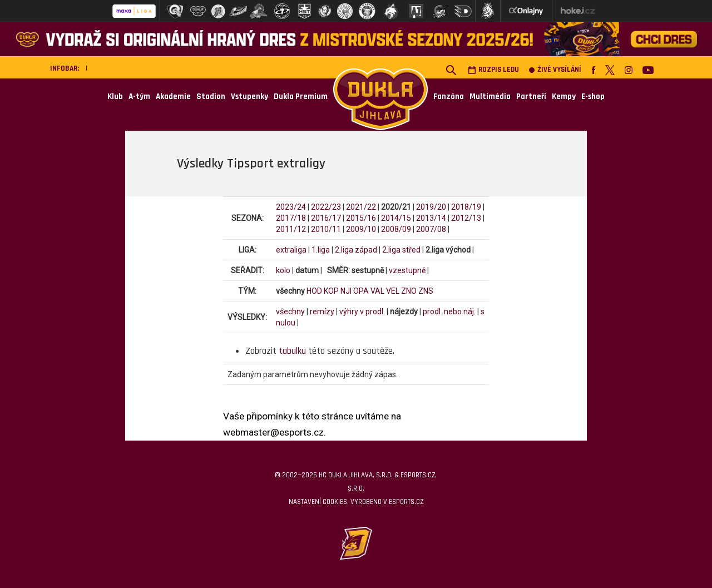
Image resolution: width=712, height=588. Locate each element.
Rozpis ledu (493, 70)
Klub (115, 97)
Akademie (173, 97)
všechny (290, 312)
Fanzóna (449, 97)
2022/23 (326, 207)
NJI (346, 291)
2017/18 (291, 218)
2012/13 (466, 218)
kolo (283, 270)
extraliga (291, 250)
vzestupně (407, 270)
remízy (322, 312)
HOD (314, 291)
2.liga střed (401, 250)
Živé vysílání (555, 70)
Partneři (531, 97)
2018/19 (466, 207)
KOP (331, 291)
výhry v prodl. (362, 312)
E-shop (593, 97)
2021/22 (361, 207)
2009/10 (361, 229)
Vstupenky (249, 97)
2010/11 (326, 229)
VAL (377, 291)
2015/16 (361, 218)
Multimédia (490, 97)
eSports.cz (406, 502)
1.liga (321, 250)
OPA (361, 291)
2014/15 (396, 218)
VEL (393, 291)
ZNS (426, 291)
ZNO (409, 291)
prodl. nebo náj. (449, 312)
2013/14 (431, 218)
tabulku (292, 351)
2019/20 (431, 207)
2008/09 (396, 229)
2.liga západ (356, 250)
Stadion (211, 97)
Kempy (564, 97)
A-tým (139, 97)
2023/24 (291, 207)
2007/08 (431, 229)
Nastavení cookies (318, 502)
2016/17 (326, 218)
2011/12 (291, 229)
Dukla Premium (301, 97)
